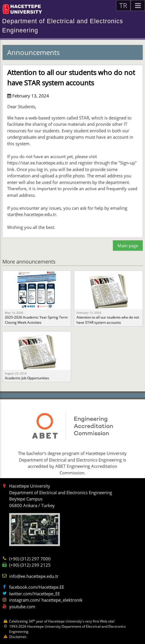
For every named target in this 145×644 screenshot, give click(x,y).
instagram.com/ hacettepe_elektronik (46, 600)
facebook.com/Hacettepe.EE (37, 587)
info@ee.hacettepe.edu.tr (34, 576)
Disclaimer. (18, 637)
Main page (128, 246)
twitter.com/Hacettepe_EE (35, 594)
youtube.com (22, 606)
